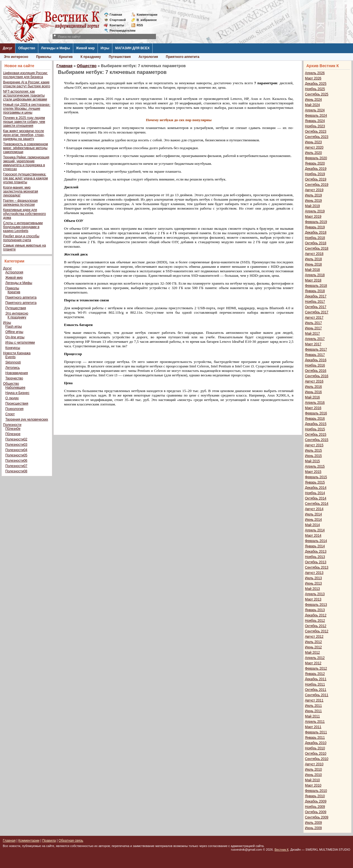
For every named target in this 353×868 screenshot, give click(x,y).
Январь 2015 (315, 482)
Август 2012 (314, 637)
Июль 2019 (313, 195)
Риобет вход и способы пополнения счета (21, 238)
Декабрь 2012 (316, 615)
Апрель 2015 (315, 466)
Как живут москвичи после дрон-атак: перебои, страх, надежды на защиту (24, 135)
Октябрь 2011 (316, 690)
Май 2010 (312, 780)
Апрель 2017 (315, 339)
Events (10, 357)
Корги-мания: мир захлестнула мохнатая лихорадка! (21, 191)
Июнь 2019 (313, 201)
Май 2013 (312, 589)
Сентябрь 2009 (317, 817)
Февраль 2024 (316, 116)
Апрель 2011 (315, 722)
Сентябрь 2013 (317, 567)
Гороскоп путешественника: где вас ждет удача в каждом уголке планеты (25, 178)
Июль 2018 (313, 259)
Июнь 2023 (313, 142)
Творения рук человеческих (27, 419)
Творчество (14, 378)
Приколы (44, 57)
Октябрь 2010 (316, 754)
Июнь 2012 (313, 647)
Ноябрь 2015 (315, 429)
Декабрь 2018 (316, 233)
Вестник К (282, 850)
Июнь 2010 (313, 775)
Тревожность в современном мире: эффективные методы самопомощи (26, 148)
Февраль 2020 (316, 158)
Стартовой (118, 20)
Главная (116, 15)
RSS (140, 25)
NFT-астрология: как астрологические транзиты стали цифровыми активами (25, 95)
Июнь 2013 (313, 583)
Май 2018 (312, 270)
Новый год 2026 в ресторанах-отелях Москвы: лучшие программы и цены (27, 109)
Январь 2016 (315, 419)
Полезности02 (16, 439)
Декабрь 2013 (316, 552)
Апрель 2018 (315, 275)
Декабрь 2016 (316, 360)
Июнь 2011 (313, 711)
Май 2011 (312, 716)
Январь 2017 (315, 355)
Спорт (10, 414)
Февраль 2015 (316, 477)
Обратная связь (71, 841)
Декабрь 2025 (316, 84)
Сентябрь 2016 (317, 376)
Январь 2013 (315, 610)
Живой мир (85, 48)
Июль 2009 (313, 823)
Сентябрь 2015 (317, 440)
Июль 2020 (313, 153)
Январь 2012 (315, 674)
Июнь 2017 (313, 328)
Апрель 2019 (315, 211)
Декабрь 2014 (316, 488)
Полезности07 (16, 466)
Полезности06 (16, 461)
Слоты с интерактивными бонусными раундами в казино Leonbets (23, 227)
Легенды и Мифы (56, 48)
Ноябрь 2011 (315, 684)
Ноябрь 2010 (315, 748)
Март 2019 (313, 217)
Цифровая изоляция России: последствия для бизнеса (25, 75)
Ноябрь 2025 (315, 89)
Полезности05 (16, 455)
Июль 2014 (313, 514)
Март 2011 (313, 727)
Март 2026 (313, 78)
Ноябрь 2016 (315, 365)
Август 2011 (314, 700)
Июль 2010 (313, 770)
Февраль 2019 (316, 222)
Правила (49, 841)
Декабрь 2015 (316, 424)
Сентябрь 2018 (317, 248)
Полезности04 (16, 450)
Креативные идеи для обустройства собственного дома (24, 214)
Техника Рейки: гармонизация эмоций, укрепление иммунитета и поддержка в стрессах (26, 163)
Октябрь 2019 (316, 179)
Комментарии (147, 15)
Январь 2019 (315, 227)
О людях (12, 398)
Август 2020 (314, 147)
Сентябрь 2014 (317, 504)
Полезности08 (16, 471)
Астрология (148, 57)
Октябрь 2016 (316, 371)
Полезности (12, 425)
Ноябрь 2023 (315, 126)
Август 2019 (314, 190)
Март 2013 (313, 599)
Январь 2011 (315, 738)
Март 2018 (313, 280)
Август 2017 (314, 318)
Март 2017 (313, 344)
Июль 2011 (313, 706)
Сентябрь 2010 (317, 759)
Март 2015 (313, 472)
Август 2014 (314, 509)
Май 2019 (312, 206)
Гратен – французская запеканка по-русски (20, 203)
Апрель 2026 (315, 73)
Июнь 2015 (313, 456)
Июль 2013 (313, 578)
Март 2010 (313, 785)
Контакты (117, 25)
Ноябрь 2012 (315, 621)
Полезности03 (16, 445)
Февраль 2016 (316, 413)
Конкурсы (13, 348)
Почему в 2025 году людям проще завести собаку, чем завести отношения (24, 122)
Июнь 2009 (313, 828)
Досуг (8, 48)
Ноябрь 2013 (315, 557)
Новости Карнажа (17, 353)
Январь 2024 (315, 121)
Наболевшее (15, 388)
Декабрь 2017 (316, 296)
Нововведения (17, 373)
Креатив (66, 57)
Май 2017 (312, 334)
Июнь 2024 (313, 100)
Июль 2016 (313, 387)
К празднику (91, 57)
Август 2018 (314, 254)
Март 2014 (313, 536)
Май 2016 (312, 397)
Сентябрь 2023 (317, 137)
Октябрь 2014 (316, 498)
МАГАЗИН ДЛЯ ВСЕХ (132, 48)
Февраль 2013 (316, 605)
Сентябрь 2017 (317, 312)
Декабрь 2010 (316, 743)
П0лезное (13, 434)
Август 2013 (314, 573)
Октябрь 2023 (316, 132)
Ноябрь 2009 (315, 807)
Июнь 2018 (313, 264)
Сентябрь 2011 (317, 695)
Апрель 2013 (315, 594)
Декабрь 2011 (316, 679)
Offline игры (14, 332)
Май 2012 (312, 653)
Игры (105, 48)
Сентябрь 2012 (317, 631)
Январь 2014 (315, 546)
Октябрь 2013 (316, 562)
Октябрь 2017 (316, 307)
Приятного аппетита (183, 57)
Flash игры (14, 327)
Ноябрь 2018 (315, 238)
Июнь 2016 (313, 392)
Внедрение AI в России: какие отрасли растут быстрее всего (27, 84)
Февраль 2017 (316, 349)
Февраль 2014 (316, 541)
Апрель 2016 (315, 403)
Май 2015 (312, 461)
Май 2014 (312, 525)
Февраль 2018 (316, 286)
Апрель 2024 (315, 110)
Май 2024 (312, 105)
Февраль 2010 (316, 791)
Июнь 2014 (313, 520)
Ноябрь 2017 (315, 302)
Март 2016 (313, 408)
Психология (14, 409)
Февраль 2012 (316, 668)
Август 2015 (314, 445)
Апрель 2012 (315, 658)
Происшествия (17, 403)
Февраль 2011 (316, 732)
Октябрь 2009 (316, 812)
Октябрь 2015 (316, 435)
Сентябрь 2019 (317, 185)
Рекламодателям (120, 31)
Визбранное (147, 20)
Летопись (13, 368)
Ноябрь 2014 (315, 493)
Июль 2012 (313, 642)
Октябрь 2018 (316, 243)
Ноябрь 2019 (315, 174)
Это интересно (16, 57)
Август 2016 (314, 381)
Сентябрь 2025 (317, 94)
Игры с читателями (20, 342)
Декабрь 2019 (316, 169)
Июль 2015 (313, 451)
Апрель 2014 (315, 530)
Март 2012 (313, 663)
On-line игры (15, 337)
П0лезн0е (13, 429)
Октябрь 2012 (316, 626)
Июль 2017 (313, 323)
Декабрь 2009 (316, 801)
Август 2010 (314, 764)
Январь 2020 (315, 163)
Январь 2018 (315, 291)
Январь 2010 (315, 796)
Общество (27, 48)
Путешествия (120, 57)
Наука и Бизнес (17, 393)
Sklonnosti (13, 362)
